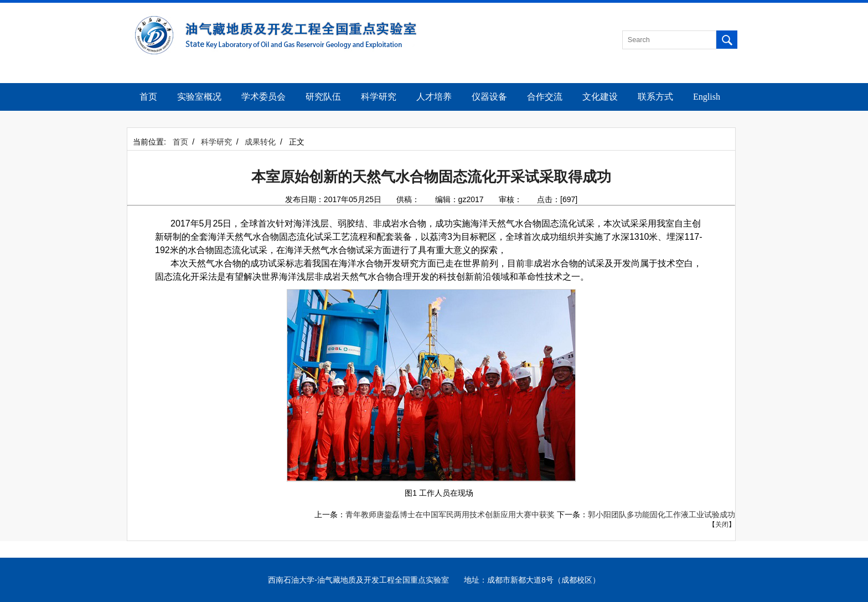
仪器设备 (489, 97)
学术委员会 (263, 97)
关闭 (722, 524)
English (707, 97)
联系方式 (655, 97)
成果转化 (260, 142)
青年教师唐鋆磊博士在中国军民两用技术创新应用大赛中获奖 (450, 514)
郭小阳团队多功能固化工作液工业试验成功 (662, 514)
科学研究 (379, 97)
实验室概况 (199, 97)
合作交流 (545, 97)
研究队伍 (323, 97)
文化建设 (600, 97)
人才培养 (434, 97)
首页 (148, 97)
